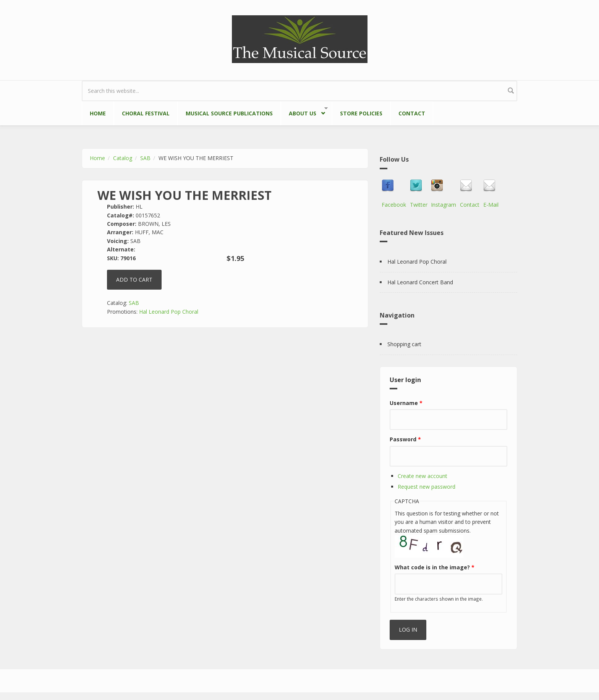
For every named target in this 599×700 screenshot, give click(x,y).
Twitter (419, 205)
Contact (412, 113)
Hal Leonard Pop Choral (169, 312)
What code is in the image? (435, 567)
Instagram (444, 205)
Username (406, 403)
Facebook (394, 205)
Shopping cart (404, 344)
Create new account (423, 476)
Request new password (427, 487)
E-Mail (491, 205)
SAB (145, 158)
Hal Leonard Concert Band (420, 282)
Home (98, 113)
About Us (304, 112)
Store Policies (361, 113)
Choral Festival (146, 113)
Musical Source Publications (229, 113)
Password (405, 439)
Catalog (123, 158)
